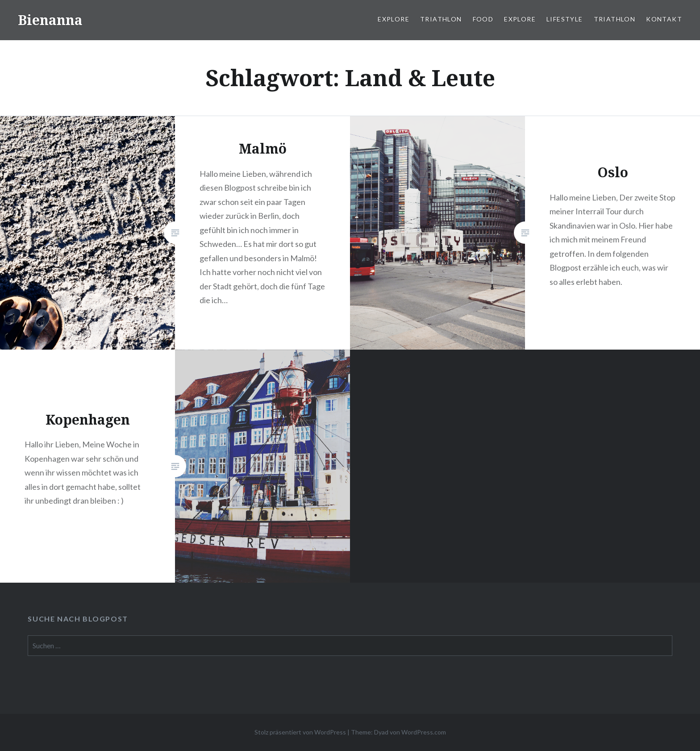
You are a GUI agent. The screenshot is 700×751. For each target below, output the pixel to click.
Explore (394, 19)
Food (483, 19)
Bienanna (50, 20)
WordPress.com (424, 732)
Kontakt (664, 19)
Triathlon (441, 19)
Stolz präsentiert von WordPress (300, 732)
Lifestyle (565, 19)
